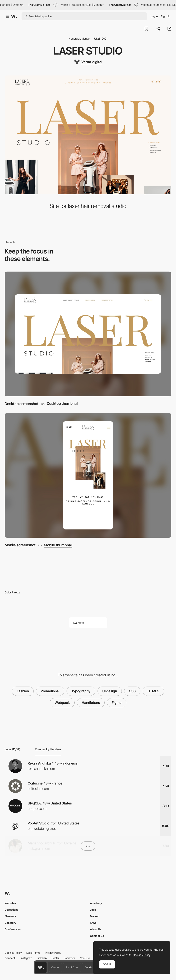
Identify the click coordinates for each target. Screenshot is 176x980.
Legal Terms (33, 953)
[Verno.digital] (88, 62)
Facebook (70, 958)
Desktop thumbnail (62, 404)
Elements (10, 916)
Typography (81, 691)
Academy (96, 903)
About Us (96, 929)
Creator (55, 967)
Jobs (93, 910)
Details (88, 967)
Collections (11, 910)
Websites (10, 903)
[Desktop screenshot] (88, 334)
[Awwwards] (14, 16)
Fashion (23, 691)
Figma (117, 703)
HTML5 (153, 691)
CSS (132, 691)
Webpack (62, 703)
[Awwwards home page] (41, 967)
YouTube (85, 958)
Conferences (13, 929)
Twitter (55, 958)
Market (94, 916)
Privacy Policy (53, 953)
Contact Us (97, 936)
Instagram (26, 958)
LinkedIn (42, 958)
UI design (110, 691)
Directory (10, 923)
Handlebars (91, 703)
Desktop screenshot (22, 404)
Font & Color (72, 967)
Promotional (50, 691)
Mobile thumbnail (58, 545)
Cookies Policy (13, 953)
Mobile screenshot (20, 545)
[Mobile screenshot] (88, 475)
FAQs (93, 923)
